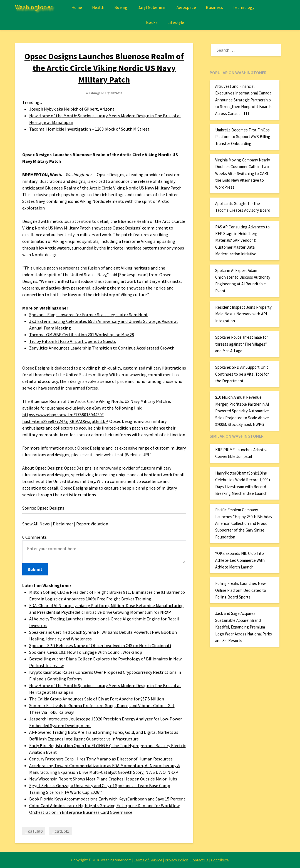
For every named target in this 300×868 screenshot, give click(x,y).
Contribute (220, 860)
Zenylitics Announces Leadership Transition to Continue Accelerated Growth (102, 348)
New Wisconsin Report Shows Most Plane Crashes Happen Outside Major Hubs (103, 779)
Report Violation (92, 524)
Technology (244, 7)
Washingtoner (34, 7)
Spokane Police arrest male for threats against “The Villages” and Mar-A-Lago (242, 344)
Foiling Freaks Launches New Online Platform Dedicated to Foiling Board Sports (241, 590)
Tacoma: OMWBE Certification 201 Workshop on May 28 (82, 335)
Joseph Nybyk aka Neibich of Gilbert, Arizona (72, 109)
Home (77, 7)
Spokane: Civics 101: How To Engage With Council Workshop (86, 652)
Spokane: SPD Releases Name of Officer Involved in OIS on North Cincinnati (100, 645)
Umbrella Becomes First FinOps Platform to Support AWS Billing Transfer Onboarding (243, 137)
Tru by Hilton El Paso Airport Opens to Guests (73, 341)
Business (214, 7)
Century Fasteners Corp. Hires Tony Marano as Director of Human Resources (101, 759)
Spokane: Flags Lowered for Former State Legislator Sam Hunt (89, 315)
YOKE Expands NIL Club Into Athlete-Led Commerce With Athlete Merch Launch (240, 560)
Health (98, 7)
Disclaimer (63, 524)
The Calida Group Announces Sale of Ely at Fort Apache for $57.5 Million (97, 699)
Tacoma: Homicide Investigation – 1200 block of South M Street (89, 129)
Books (152, 22)
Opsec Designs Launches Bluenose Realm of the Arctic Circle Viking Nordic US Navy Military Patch (104, 68)
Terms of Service (148, 860)
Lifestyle (176, 22)
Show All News (36, 524)
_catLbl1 (60, 831)
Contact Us (199, 860)
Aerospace (186, 7)
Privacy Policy (176, 860)
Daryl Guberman (152, 7)
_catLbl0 (34, 831)
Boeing (121, 7)
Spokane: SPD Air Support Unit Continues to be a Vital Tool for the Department (242, 374)
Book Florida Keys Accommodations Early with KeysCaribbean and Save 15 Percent (107, 799)
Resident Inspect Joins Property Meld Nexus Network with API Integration (243, 314)
